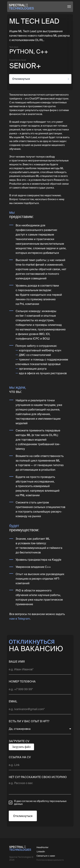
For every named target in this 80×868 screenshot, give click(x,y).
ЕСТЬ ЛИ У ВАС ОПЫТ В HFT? (29, 721)
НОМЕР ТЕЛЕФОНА (22, 681)
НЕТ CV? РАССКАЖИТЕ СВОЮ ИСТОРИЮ (38, 777)
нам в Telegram (20, 619)
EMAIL (13, 701)
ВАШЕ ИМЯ (17, 662)
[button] (69, 7)
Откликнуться (23, 816)
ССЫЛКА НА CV (20, 757)
